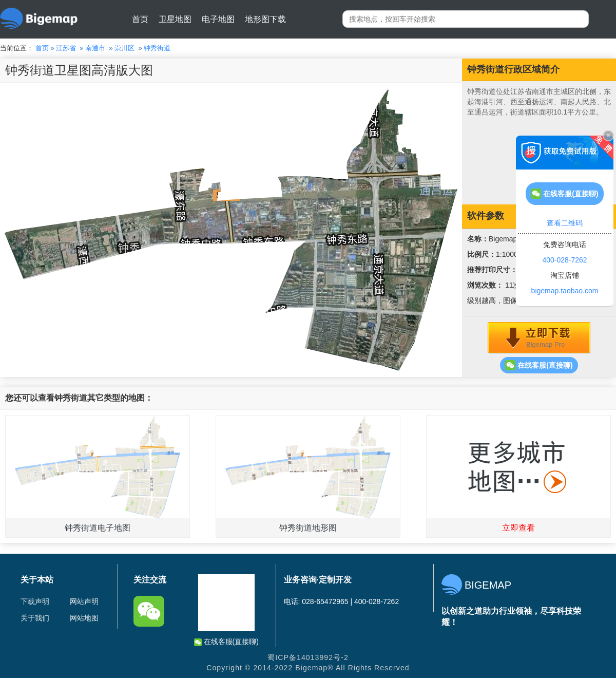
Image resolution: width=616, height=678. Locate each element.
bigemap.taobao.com (565, 291)
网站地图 (84, 618)
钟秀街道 (157, 48)
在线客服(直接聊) (539, 365)
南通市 (95, 48)
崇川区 (124, 48)
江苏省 (66, 48)
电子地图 (218, 19)
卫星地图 (175, 19)
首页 (140, 19)
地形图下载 (265, 19)
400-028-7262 (564, 260)
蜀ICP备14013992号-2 (308, 657)
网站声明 (84, 601)
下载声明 (35, 601)
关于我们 (35, 618)
